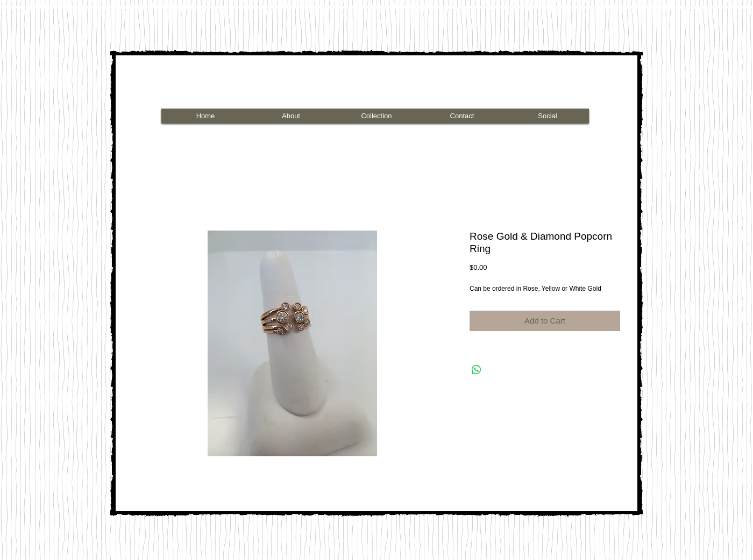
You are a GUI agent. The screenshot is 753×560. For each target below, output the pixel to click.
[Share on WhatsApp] (477, 370)
